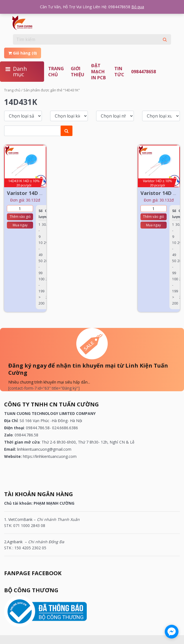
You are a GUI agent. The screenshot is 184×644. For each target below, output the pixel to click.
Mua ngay (20, 225)
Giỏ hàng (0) (23, 53)
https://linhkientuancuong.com (50, 456)
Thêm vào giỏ (20, 217)
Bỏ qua (138, 7)
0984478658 (144, 72)
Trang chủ (56, 72)
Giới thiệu (78, 72)
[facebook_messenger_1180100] (172, 632)
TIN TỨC (119, 72)
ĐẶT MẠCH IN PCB (98, 72)
